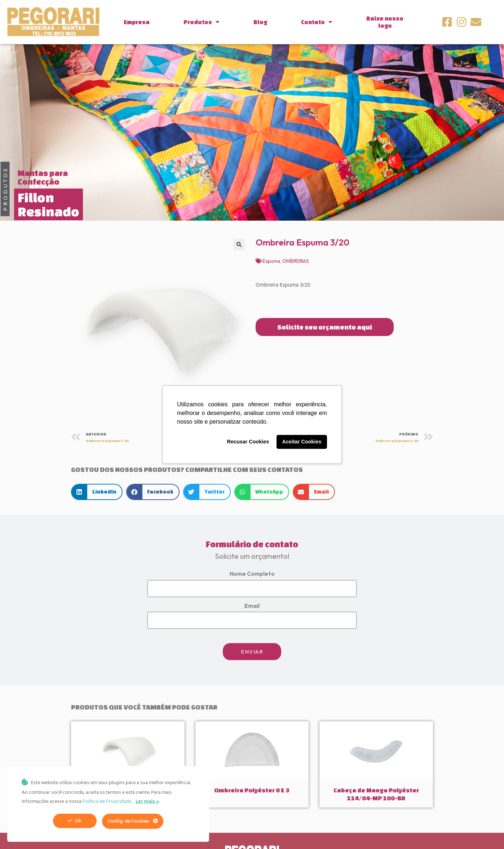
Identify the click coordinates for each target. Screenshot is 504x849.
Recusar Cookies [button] (248, 442)
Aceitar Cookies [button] (302, 442)
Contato (317, 22)
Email (252, 606)
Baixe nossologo (385, 22)
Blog (260, 22)
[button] (239, 244)
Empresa (137, 22)
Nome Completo (252, 574)
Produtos (202, 22)
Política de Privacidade (107, 802)
